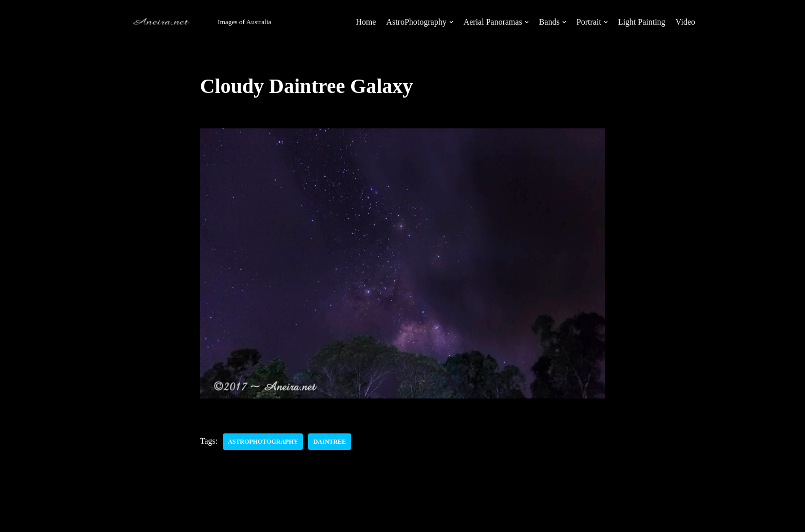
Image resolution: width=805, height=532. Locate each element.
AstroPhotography (263, 442)
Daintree (329, 442)
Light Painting (642, 22)
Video (685, 22)
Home (366, 22)
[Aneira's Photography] (190, 22)
